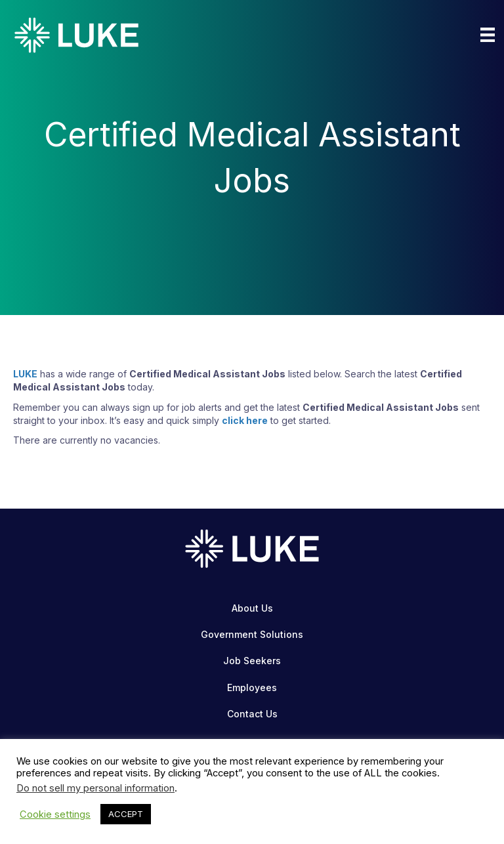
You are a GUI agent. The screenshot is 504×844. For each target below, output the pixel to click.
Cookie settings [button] (55, 814)
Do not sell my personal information (95, 788)
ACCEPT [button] (126, 814)
